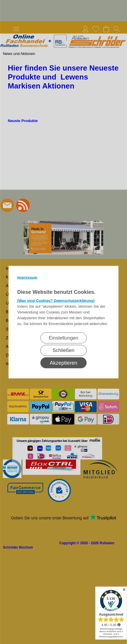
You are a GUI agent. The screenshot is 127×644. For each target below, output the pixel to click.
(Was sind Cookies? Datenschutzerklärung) (56, 300)
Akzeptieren (63, 363)
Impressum (27, 277)
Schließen (64, 350)
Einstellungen (63, 338)
